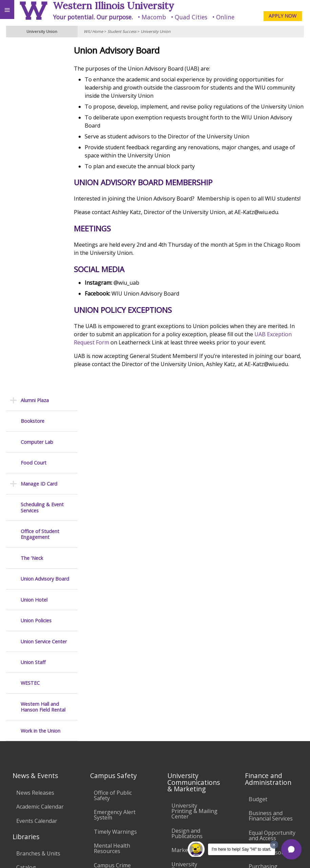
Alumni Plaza (35, 50)
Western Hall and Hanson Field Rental (43, 357)
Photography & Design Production (195, 560)
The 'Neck (32, 208)
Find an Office (266, 592)
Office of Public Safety (113, 469)
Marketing (185, 523)
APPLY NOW (283, 16)
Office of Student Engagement (40, 184)
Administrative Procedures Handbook (190, 680)
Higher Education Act (193, 579)
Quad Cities (191, 17)
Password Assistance (107, 669)
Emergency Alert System (115, 488)
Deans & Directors (272, 606)
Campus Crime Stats (112, 541)
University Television (184, 540)
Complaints (186, 738)
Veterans (138, 806)
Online (225, 17)
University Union (156, 31)
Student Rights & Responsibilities (193, 721)
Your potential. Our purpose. (93, 17)
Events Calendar (37, 494)
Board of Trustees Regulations (195, 638)
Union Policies (36, 270)
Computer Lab (37, 92)
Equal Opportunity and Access (272, 509)
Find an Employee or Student (271, 575)
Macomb (154, 17)
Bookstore (33, 71)
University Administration (267, 623)
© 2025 (166, 855)
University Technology (109, 709)
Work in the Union (40, 381)
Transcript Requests (30, 611)
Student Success (122, 31)
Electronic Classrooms (109, 650)
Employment (59, 806)
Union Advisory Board (45, 229)
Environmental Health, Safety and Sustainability (117, 588)
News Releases (35, 466)
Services (27, 569)
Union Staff (33, 312)
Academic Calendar (40, 480)
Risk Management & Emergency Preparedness (117, 563)
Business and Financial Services (271, 489)
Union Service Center (44, 291)
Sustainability (101, 806)
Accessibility (19, 806)
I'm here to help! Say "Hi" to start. (242, 849)
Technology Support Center (114, 689)
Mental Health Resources (112, 522)
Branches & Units (38, 527)
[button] (291, 849)
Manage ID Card (39, 134)
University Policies (194, 621)
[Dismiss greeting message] (274, 845)
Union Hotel (34, 250)
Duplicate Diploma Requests (40, 630)
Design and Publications (187, 507)
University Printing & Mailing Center (194, 484)
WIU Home (93, 31)
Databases (30, 555)
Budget (258, 472)
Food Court (34, 112)
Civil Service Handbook (186, 702)
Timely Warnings (115, 505)
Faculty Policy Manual (188, 657)
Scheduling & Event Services (42, 157)
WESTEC (30, 333)
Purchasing (263, 540)
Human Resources (272, 525)
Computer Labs (113, 633)
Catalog (26, 541)
